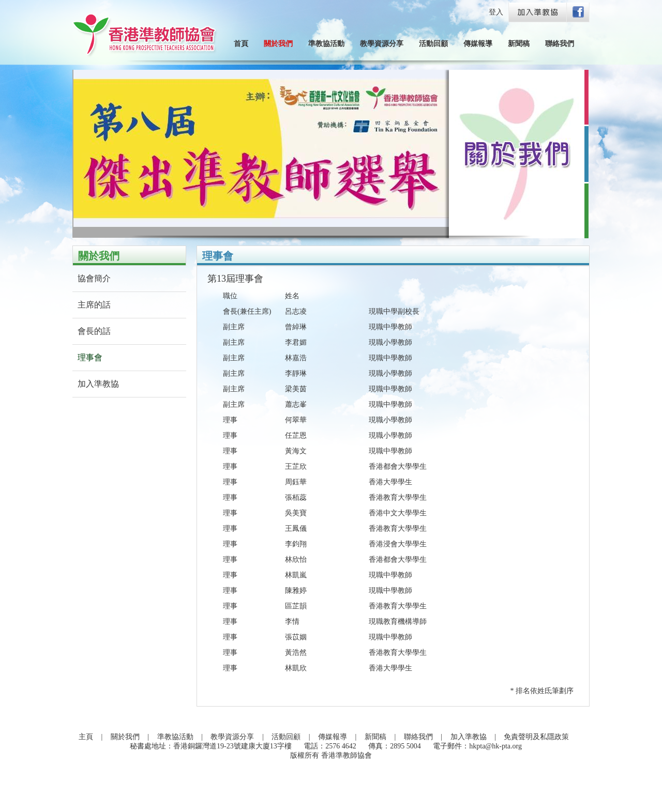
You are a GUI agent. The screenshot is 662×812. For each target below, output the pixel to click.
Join (538, 13)
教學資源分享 (382, 44)
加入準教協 (98, 384)
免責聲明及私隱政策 (536, 737)
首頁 (241, 44)
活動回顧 (433, 44)
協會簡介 (94, 278)
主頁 (86, 737)
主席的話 (94, 305)
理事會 (90, 357)
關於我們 (278, 44)
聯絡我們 (560, 44)
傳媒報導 (478, 44)
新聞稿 (519, 44)
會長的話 (94, 331)
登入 (496, 12)
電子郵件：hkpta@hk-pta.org (477, 746)
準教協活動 (326, 44)
